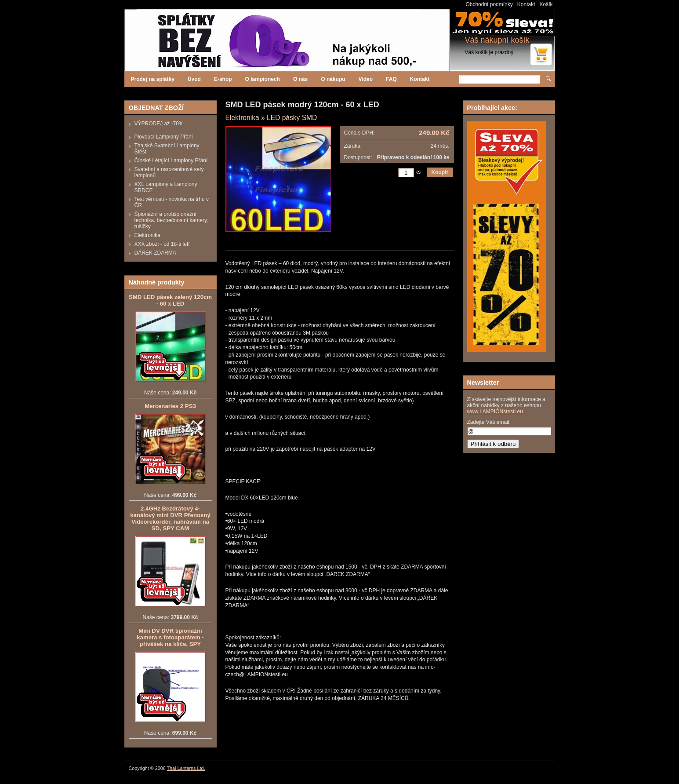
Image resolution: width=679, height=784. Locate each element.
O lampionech (263, 79)
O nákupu (333, 79)
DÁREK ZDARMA (155, 253)
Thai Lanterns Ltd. (186, 768)
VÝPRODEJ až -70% (159, 124)
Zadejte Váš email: (489, 422)
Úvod (194, 79)
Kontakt (526, 4)
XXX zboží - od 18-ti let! (162, 244)
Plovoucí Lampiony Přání (164, 137)
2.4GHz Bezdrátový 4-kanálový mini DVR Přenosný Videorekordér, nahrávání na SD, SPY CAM (170, 518)
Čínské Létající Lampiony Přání (171, 160)
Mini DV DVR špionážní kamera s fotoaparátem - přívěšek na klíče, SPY (170, 637)
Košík (546, 4)
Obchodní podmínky (489, 4)
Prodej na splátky (153, 79)
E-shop (223, 79)
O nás (300, 79)
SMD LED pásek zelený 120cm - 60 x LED (170, 300)
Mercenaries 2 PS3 (170, 406)
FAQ (391, 79)
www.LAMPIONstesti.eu (495, 412)
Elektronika (147, 235)
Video (366, 79)
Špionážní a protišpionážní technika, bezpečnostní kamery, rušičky (171, 220)
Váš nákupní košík (497, 40)
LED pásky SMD (292, 118)
